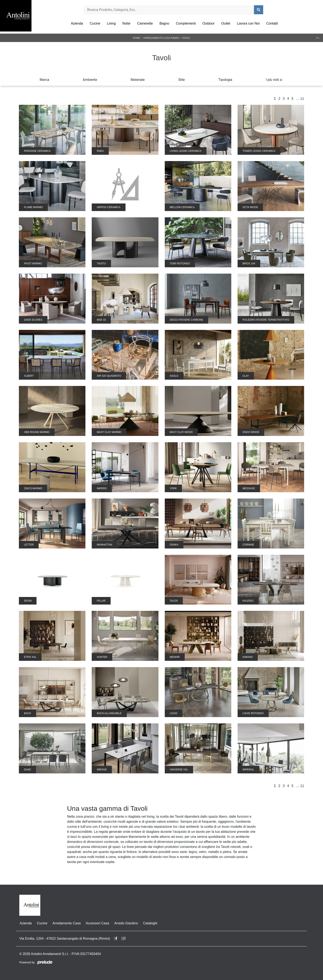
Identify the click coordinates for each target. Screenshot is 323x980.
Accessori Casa (97, 923)
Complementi (186, 23)
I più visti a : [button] (275, 80)
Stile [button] (181, 80)
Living (111, 23)
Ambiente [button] (90, 80)
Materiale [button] (138, 80)
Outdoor (209, 23)
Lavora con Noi (248, 23)
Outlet (226, 23)
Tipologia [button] (225, 80)
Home (136, 38)
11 (302, 99)
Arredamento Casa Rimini (161, 38)
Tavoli (186, 38)
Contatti (272, 23)
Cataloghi (149, 923)
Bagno (164, 23)
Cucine (95, 23)
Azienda (77, 23)
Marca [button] (44, 80)
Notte (126, 23)
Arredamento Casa (66, 923)
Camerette (145, 23)
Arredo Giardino (125, 923)
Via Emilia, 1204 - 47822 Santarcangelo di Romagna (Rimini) (65, 939)
